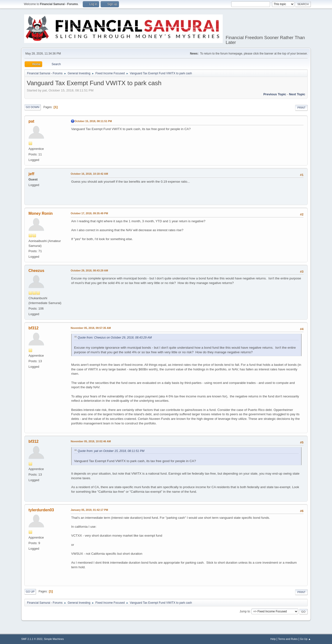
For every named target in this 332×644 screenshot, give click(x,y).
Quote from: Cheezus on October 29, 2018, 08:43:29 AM (115, 338)
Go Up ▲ (305, 639)
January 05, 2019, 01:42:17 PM (89, 510)
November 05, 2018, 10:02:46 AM (91, 441)
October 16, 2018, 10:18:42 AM (89, 174)
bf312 (34, 328)
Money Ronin (41, 213)
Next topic (297, 94)
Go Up (30, 592)
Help (273, 639)
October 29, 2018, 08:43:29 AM (89, 270)
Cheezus (36, 271)
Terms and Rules (288, 639)
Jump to (245, 611)
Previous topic (275, 94)
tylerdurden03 (41, 510)
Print (301, 108)
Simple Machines (54, 639)
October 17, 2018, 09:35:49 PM (89, 213)
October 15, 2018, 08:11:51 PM (93, 121)
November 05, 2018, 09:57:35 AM (91, 328)
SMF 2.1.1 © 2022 (32, 639)
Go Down (33, 107)
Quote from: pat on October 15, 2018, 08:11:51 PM (111, 451)
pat (31, 121)
